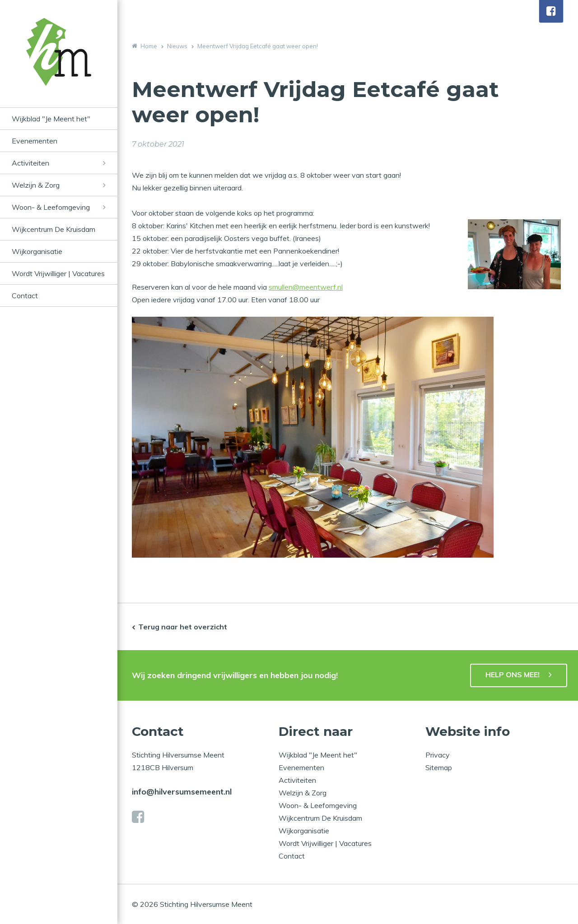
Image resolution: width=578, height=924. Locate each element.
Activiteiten (30, 163)
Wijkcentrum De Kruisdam (54, 229)
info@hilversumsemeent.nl (182, 792)
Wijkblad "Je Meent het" (51, 119)
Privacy (438, 755)
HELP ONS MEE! (513, 675)
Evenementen (35, 141)
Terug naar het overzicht (183, 627)
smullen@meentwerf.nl (306, 287)
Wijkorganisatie (37, 251)
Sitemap (439, 767)
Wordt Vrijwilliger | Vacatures (58, 273)
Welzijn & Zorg (36, 185)
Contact (25, 296)
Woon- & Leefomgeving (51, 207)
